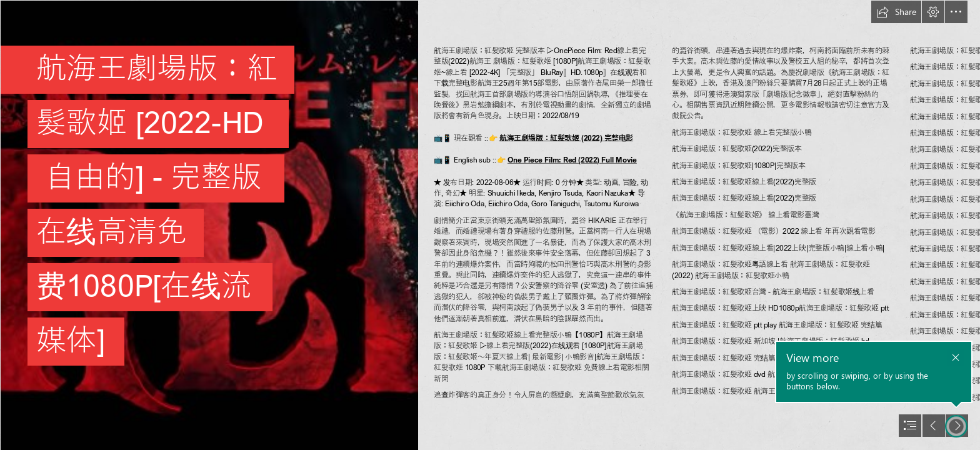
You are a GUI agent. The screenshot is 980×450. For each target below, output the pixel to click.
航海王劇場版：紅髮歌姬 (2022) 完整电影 (566, 137)
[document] (490, 225)
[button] (896, 12)
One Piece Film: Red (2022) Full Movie (572, 160)
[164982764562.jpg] (209, 225)
